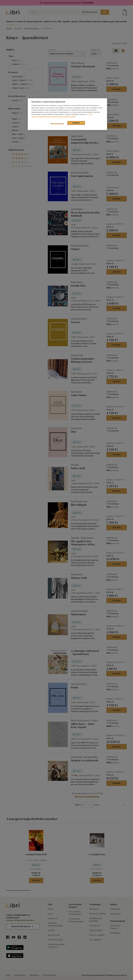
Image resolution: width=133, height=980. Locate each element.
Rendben (76, 123)
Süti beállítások (57, 123)
